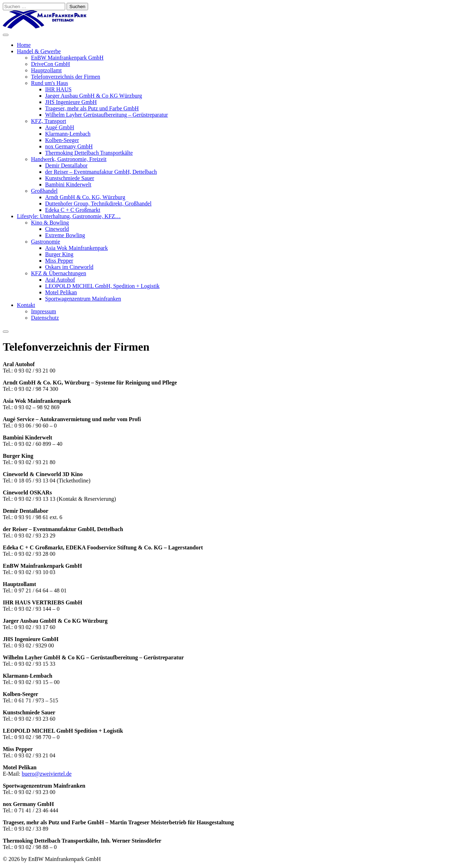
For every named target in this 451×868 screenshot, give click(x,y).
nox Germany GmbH (69, 146)
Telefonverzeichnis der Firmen (66, 77)
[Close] (6, 332)
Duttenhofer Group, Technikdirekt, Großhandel (98, 204)
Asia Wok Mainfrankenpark (76, 248)
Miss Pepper (59, 261)
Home (24, 45)
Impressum (44, 311)
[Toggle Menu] (6, 35)
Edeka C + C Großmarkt (73, 210)
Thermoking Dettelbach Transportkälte (89, 153)
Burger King (59, 254)
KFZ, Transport (49, 121)
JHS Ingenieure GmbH (71, 102)
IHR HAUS (58, 89)
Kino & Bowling (50, 223)
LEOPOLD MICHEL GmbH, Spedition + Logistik (102, 286)
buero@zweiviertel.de (47, 774)
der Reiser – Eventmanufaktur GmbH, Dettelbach (101, 172)
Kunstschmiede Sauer (70, 178)
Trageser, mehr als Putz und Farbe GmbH (92, 108)
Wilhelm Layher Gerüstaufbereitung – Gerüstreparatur (107, 115)
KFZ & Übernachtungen (58, 273)
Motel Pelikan (61, 292)
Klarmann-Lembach (68, 134)
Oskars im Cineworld (69, 267)
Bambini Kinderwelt (68, 184)
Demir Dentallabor (66, 165)
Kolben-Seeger (62, 140)
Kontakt (26, 305)
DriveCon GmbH (51, 64)
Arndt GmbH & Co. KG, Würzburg (85, 197)
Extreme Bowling (65, 235)
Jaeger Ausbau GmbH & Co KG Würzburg (94, 96)
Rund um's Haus (50, 83)
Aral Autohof (60, 280)
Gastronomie (46, 242)
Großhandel (44, 191)
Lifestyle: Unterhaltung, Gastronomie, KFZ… (69, 216)
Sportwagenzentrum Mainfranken (83, 299)
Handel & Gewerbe (39, 51)
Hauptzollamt (46, 70)
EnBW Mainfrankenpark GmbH (67, 58)
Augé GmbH (60, 127)
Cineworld (57, 229)
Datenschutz (45, 318)
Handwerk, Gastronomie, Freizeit (69, 159)
